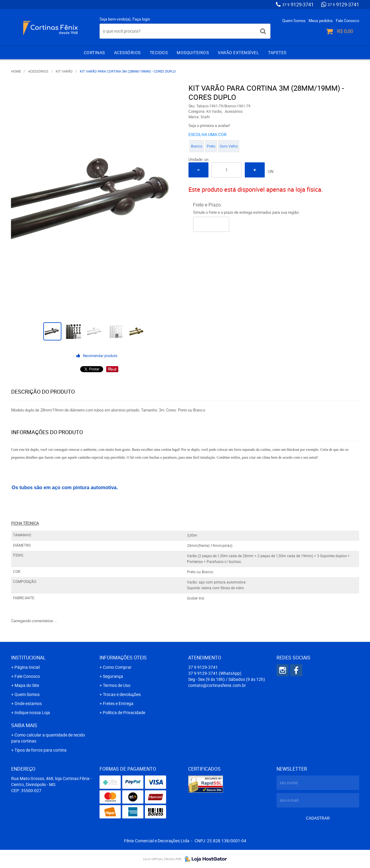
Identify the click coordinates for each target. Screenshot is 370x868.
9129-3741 (298, 5)
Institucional (28, 658)
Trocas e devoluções (122, 694)
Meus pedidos (321, 21)
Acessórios (127, 52)
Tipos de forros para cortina (41, 750)
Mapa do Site (27, 685)
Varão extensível (238, 52)
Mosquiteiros (193, 52)
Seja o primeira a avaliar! (209, 125)
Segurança (113, 676)
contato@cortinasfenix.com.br (217, 685)
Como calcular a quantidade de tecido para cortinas (48, 738)
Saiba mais (24, 725)
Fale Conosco (347, 21)
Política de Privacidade (124, 712)
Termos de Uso (117, 685)
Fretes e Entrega (118, 703)
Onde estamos (28, 703)
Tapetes (277, 52)
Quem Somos (294, 21)
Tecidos (159, 52)
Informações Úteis (123, 658)
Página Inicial (27, 667)
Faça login (141, 19)
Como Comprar (117, 667)
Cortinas (94, 52)
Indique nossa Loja (32, 712)
